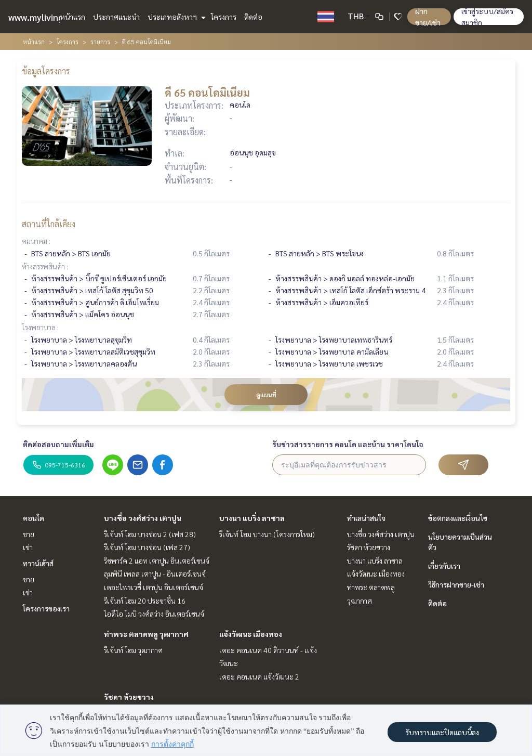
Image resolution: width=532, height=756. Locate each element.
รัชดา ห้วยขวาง (129, 697)
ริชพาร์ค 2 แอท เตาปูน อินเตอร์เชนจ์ (157, 561)
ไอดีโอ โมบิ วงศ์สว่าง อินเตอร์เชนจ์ (154, 614)
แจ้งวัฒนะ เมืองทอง (251, 634)
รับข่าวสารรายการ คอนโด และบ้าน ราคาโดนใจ (348, 444)
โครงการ (224, 17)
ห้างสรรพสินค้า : (45, 266)
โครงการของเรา (46, 608)
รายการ (100, 42)
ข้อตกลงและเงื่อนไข (458, 518)
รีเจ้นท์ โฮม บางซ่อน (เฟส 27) (147, 547)
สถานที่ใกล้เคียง (49, 224)
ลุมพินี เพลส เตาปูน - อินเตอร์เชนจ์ (155, 573)
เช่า (28, 547)
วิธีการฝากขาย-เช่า (456, 584)
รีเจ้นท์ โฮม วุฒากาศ (133, 650)
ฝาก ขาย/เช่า (428, 17)
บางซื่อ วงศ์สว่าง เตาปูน (143, 518)
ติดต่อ (253, 17)
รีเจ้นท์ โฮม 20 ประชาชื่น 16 (145, 601)
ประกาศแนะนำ (116, 17)
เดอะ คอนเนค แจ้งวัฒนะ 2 (259, 676)
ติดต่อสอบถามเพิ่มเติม (58, 444)
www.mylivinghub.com (54, 17)
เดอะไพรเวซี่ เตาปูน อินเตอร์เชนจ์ (154, 587)
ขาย (29, 534)
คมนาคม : (36, 241)
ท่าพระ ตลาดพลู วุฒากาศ (146, 634)
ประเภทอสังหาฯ (175, 17)
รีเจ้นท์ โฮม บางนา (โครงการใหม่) (267, 534)
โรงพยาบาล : (40, 327)
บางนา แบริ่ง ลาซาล (252, 518)
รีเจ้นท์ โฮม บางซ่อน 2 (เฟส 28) (150, 534)
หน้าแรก (72, 17)
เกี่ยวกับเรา (444, 566)
